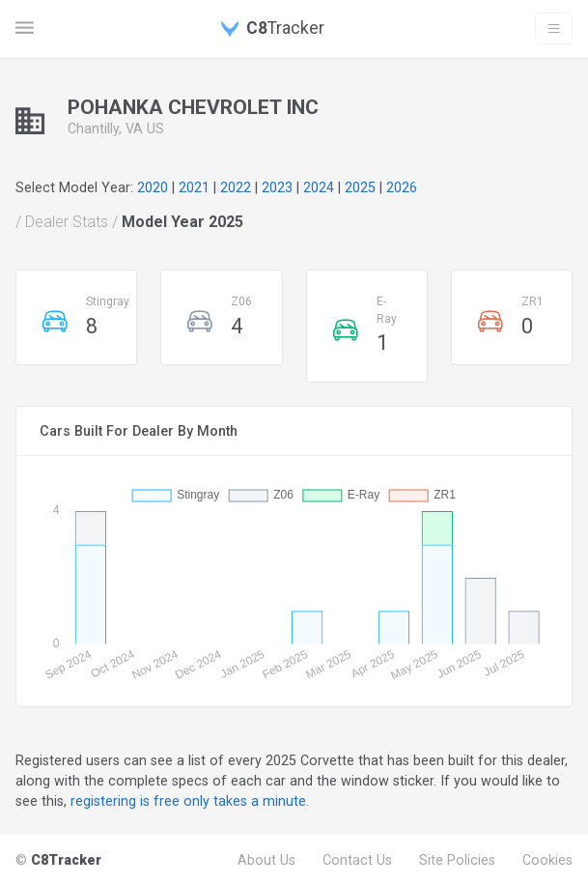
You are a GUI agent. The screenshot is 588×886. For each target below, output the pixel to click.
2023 (277, 187)
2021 (194, 187)
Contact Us (357, 860)
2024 (319, 187)
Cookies (547, 860)
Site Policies (457, 860)
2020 (153, 187)
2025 (360, 187)
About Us (266, 860)
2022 (236, 187)
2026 (402, 187)
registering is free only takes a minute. (190, 801)
